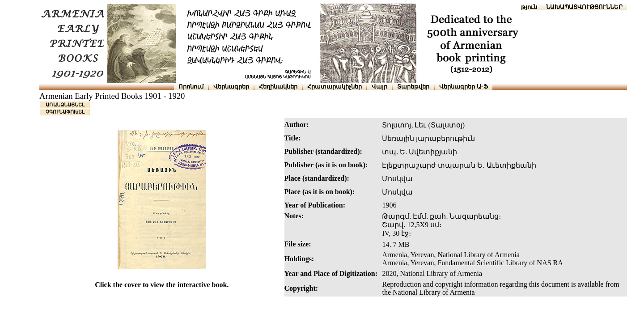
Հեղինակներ (278, 87)
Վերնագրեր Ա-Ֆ (463, 87)
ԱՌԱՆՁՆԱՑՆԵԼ (65, 105)
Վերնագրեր (231, 87)
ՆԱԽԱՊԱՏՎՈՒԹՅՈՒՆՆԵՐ (584, 7)
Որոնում (191, 87)
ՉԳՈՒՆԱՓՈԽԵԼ (65, 112)
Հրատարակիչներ (335, 87)
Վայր (379, 87)
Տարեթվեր (413, 87)
